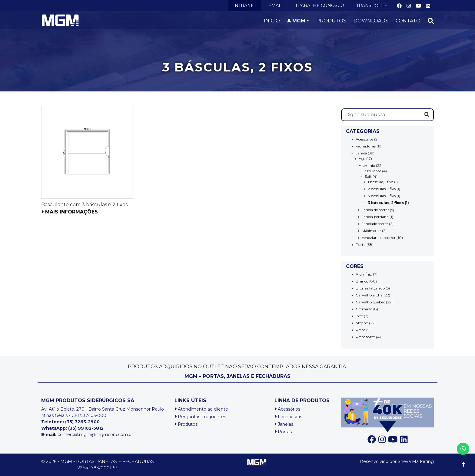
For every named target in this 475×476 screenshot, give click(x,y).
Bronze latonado (370, 288)
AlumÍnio (367, 165)
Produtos (186, 424)
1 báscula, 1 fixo (380, 182)
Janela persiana (375, 217)
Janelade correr (375, 224)
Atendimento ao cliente (201, 409)
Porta (361, 245)
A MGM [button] (296, 21)
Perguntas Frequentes (200, 417)
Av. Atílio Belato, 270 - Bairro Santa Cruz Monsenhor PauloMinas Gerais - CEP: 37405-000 (103, 412)
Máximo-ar (371, 231)
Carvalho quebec (370, 302)
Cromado (364, 309)
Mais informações (71, 212)
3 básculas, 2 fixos (386, 203)
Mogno (362, 323)
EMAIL (276, 5)
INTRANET (245, 5)
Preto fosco (365, 337)
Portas (283, 432)
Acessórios (364, 139)
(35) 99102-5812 (86, 428)
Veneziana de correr (379, 238)
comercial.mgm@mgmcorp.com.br (87, 435)
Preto (360, 330)
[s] (381, 115)
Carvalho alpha (369, 295)
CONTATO (408, 21)
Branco (362, 281)
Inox (359, 316)
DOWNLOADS (371, 21)
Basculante (371, 171)
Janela (361, 153)
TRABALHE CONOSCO (320, 5)
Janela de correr (375, 210)
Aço (362, 159)
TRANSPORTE (372, 5)
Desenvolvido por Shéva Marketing (397, 461)
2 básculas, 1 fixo (382, 189)
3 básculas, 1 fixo (382, 196)
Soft (368, 176)
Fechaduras (366, 146)
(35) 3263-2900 (82, 422)
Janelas (284, 424)
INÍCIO (272, 21)
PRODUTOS (331, 21)
